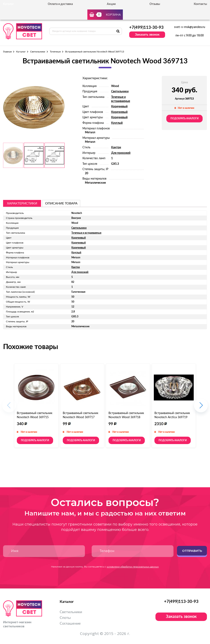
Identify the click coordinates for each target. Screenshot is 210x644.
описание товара (61, 203)
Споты (65, 618)
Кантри (116, 147)
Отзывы (155, 4)
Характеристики (22, 203)
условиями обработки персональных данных (133, 567)
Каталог (21, 52)
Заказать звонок (147, 35)
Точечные (55, 52)
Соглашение (70, 624)
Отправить (192, 551)
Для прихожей (121, 153)
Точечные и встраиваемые (86, 233)
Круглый (117, 123)
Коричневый (119, 107)
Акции (111, 4)
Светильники (38, 52)
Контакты (200, 4)
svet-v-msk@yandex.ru (190, 27)
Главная (7, 52)
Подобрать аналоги (184, 118)
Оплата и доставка (60, 4)
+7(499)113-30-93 (146, 28)
